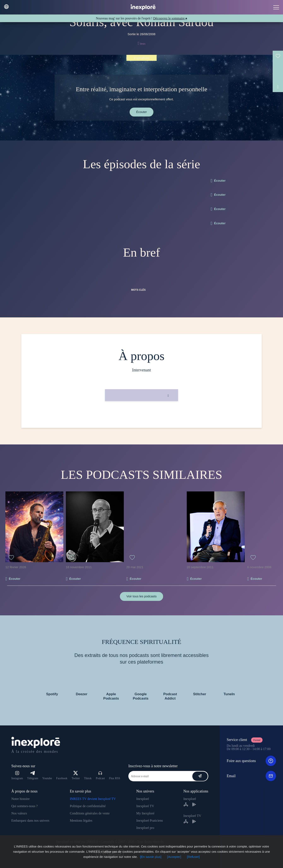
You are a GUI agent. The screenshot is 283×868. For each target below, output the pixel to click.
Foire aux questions (251, 761)
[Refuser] (193, 857)
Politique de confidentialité (88, 806)
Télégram (33, 775)
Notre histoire (20, 799)
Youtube (47, 778)
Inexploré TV (145, 806)
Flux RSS (114, 778)
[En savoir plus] (151, 857)
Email (251, 776)
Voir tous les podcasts (142, 596)
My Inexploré (145, 813)
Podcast (100, 775)
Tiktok (88, 778)
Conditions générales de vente (90, 813)
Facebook (62, 778)
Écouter (142, 112)
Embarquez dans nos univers (30, 821)
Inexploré (143, 799)
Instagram (17, 775)
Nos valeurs (19, 813)
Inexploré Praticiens (149, 821)
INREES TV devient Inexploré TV (93, 799)
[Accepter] (174, 857)
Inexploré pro (145, 828)
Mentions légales (81, 821)
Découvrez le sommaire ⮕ (170, 18)
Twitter (76, 775)
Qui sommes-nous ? (25, 806)
